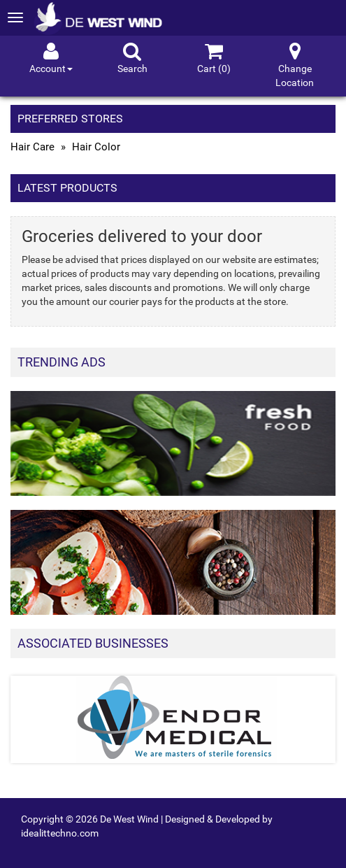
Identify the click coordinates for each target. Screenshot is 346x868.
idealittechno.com (60, 833)
